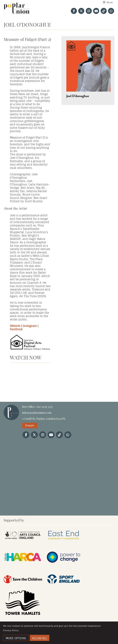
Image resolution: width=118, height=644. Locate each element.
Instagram (30, 326)
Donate (30, 425)
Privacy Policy (11, 630)
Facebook (16, 329)
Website (15, 326)
